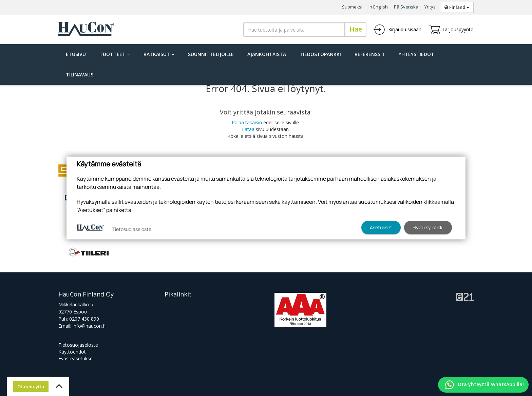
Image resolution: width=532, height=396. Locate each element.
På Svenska (406, 7)
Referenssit (370, 54)
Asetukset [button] (381, 227)
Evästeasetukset (76, 358)
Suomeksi (352, 7)
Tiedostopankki (320, 54)
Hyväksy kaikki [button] (428, 227)
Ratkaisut (159, 54)
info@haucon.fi (89, 326)
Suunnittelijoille (211, 54)
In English (378, 7)
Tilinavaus (80, 75)
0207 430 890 (84, 319)
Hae (356, 29)
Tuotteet (115, 54)
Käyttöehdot (72, 352)
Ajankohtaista (267, 54)
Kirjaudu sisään (397, 30)
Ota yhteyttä (31, 386)
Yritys (430, 7)
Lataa (248, 129)
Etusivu (76, 54)
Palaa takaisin (247, 122)
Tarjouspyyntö (451, 30)
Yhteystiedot (416, 54)
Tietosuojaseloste (78, 345)
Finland (457, 7)
